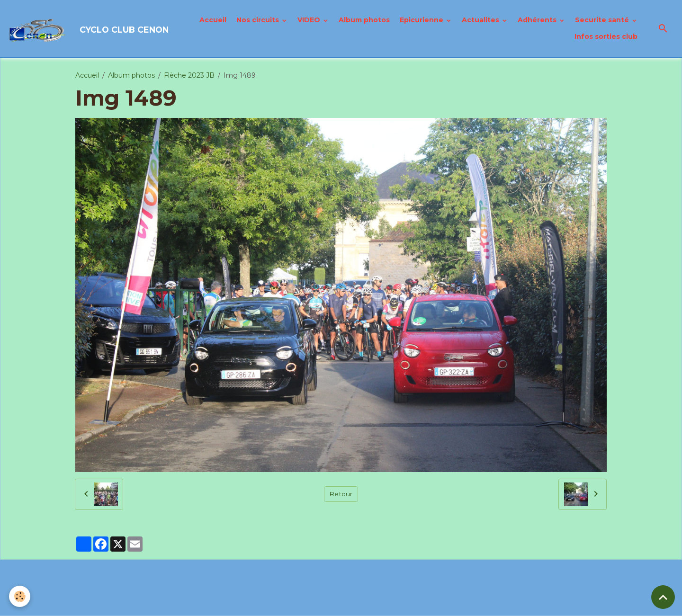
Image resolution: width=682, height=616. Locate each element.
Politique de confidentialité (304, 604)
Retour (341, 494)
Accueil (213, 20)
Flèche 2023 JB (189, 76)
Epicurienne (422, 20)
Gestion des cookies (390, 604)
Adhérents (538, 20)
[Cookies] (20, 596)
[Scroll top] (663, 597)
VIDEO (310, 20)
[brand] (83, 29)
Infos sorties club (606, 37)
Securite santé (603, 20)
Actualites (481, 20)
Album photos (364, 20)
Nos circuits (259, 20)
